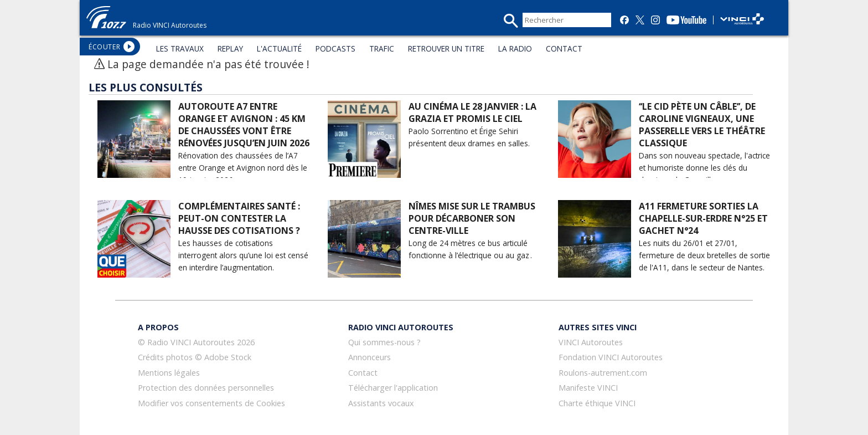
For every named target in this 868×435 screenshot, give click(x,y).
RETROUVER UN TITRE (446, 48)
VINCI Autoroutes (591, 342)
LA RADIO (515, 48)
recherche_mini (511, 21)
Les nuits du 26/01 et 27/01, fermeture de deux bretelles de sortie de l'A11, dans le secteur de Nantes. (704, 255)
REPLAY (230, 48)
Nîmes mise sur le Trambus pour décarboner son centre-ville (472, 218)
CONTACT (564, 48)
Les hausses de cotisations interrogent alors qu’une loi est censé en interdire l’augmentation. (243, 255)
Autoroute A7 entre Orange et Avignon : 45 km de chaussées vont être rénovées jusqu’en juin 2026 (244, 125)
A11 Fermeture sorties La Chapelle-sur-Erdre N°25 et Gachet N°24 (703, 218)
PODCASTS (335, 48)
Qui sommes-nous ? (384, 342)
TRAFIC (382, 48)
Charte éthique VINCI (597, 403)
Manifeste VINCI (588, 388)
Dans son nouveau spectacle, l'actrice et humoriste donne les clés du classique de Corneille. (704, 168)
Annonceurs (370, 357)
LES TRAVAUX (180, 48)
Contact (363, 373)
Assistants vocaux (381, 403)
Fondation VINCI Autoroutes (611, 357)
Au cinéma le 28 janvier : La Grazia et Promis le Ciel (472, 112)
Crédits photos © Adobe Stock (195, 357)
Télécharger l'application (393, 388)
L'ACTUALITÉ (279, 48)
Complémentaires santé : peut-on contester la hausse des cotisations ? (239, 218)
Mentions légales (169, 373)
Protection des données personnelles (206, 388)
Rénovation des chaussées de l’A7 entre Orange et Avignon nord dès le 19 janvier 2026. (243, 168)
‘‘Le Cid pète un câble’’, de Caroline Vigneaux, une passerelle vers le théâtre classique (702, 125)
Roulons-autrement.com (603, 373)
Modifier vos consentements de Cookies (211, 403)
